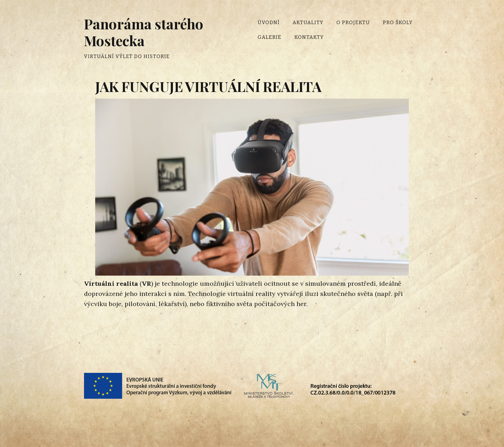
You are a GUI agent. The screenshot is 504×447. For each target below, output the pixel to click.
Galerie (269, 37)
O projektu (353, 23)
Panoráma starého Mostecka (144, 32)
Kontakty (309, 37)
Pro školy (398, 23)
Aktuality (308, 23)
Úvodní (269, 23)
